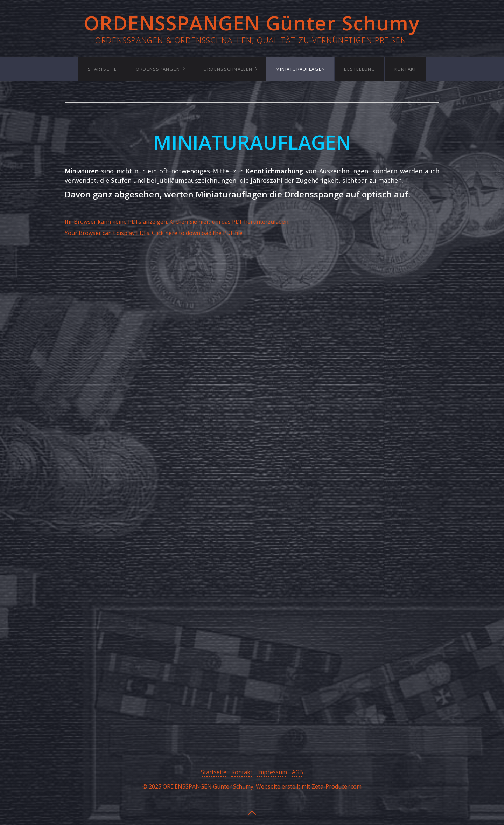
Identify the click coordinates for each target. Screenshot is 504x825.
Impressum (272, 772)
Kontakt (406, 69)
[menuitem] (102, 69)
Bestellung (360, 69)
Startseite (102, 69)
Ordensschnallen (228, 69)
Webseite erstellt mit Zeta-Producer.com (309, 786)
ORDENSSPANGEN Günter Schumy (252, 23)
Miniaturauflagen (300, 69)
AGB (297, 772)
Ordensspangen (158, 69)
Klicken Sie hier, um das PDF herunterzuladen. (229, 222)
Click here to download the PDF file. (198, 233)
